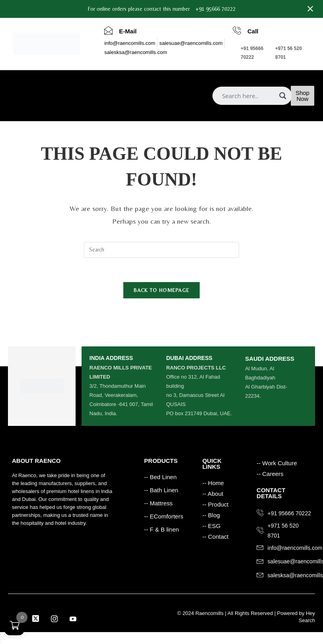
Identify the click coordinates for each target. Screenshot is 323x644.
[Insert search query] (161, 250)
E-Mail (128, 31)
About (45, 84)
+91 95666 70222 (215, 9)
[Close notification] (310, 9)
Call (253, 31)
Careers (85, 103)
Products (72, 84)
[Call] (237, 30)
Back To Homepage (162, 290)
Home (21, 84)
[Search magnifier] (283, 96)
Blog (98, 84)
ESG (60, 103)
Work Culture (29, 103)
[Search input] (249, 96)
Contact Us (117, 103)
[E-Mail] (109, 30)
